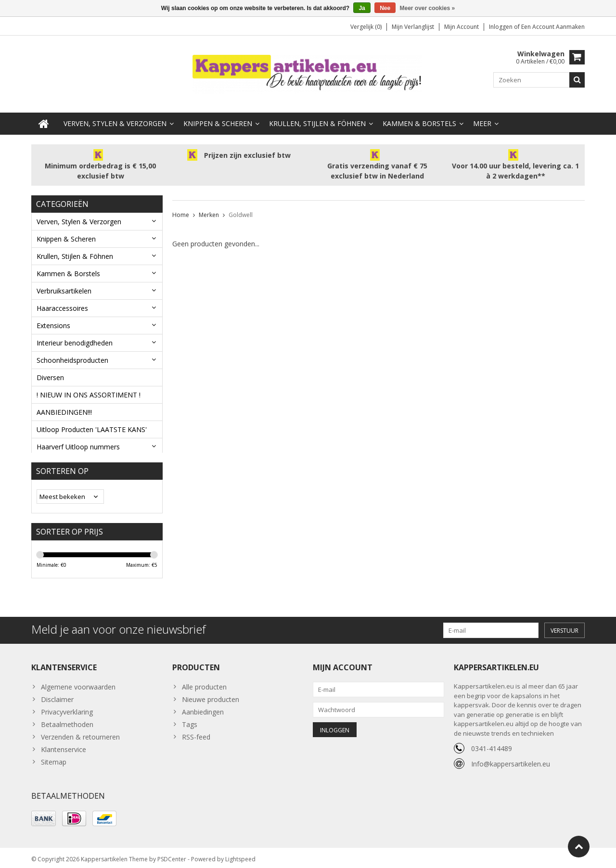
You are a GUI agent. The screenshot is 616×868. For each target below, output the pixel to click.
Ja (362, 8)
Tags (190, 721)
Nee (385, 8)
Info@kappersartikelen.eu (511, 760)
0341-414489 (492, 745)
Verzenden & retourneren (80, 733)
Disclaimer (57, 696)
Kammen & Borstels (419, 114)
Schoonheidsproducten (72, 351)
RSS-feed (196, 733)
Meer (482, 114)
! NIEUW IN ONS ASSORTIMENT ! (89, 386)
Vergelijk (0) (366, 27)
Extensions (53, 316)
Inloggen (501, 27)
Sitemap (54, 758)
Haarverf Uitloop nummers (78, 438)
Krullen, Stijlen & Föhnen (317, 114)
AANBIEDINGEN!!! (64, 403)
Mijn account (462, 27)
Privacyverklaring (67, 708)
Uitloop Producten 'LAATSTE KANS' (92, 420)
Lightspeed (240, 856)
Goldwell (241, 206)
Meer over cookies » (428, 8)
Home (181, 206)
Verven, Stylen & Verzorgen (115, 114)
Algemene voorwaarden (78, 683)
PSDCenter (172, 856)
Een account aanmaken (553, 27)
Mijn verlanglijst (413, 27)
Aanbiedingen (203, 708)
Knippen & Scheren (218, 114)
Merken (209, 206)
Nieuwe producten (211, 696)
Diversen (50, 368)
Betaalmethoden (67, 721)
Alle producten (204, 683)
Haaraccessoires (62, 299)
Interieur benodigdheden (75, 334)
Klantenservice (64, 746)
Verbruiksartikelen (64, 282)
